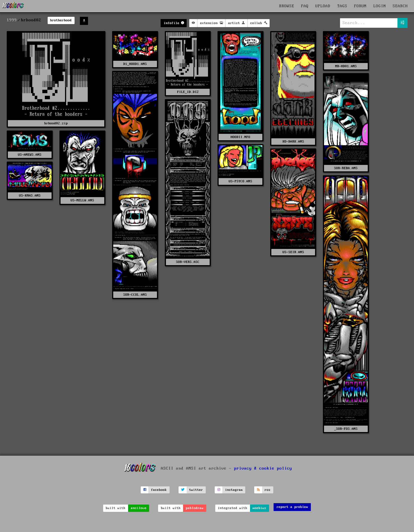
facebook (159, 490)
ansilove (139, 508)
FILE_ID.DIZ (188, 92)
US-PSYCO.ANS (240, 181)
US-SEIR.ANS (293, 252)
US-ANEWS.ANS (30, 155)
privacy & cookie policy (263, 468)
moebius (259, 508)
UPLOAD (323, 6)
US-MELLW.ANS (82, 200)
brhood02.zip (56, 123)
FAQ (305, 6)
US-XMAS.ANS (30, 196)
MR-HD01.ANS (346, 66)
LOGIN (380, 6)
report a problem (292, 507)
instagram (234, 490)
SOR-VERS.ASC (188, 262)
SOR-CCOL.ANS (135, 295)
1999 (12, 20)
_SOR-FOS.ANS (346, 429)
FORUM (360, 6)
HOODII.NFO (240, 137)
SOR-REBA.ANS (346, 168)
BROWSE (287, 6)
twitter (196, 490)
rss (268, 490)
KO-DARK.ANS (293, 142)
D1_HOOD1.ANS (135, 64)
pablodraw (195, 508)
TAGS (342, 6)
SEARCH (400, 6)
